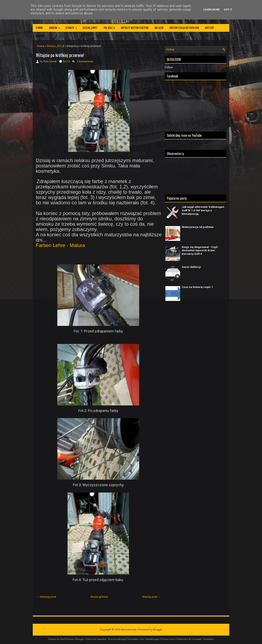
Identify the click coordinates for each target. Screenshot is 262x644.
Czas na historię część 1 (197, 287)
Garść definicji (191, 267)
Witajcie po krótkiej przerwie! (60, 55)
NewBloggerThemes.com (160, 639)
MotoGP (210, 28)
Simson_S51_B (55, 46)
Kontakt (40, 36)
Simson (56, 27)
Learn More (211, 10)
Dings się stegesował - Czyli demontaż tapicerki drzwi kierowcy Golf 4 (200, 251)
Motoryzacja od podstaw (184, 28)
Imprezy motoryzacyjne (135, 28)
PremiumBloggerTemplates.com (126, 639)
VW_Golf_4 (109, 28)
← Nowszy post (47, 597)
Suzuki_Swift (90, 28)
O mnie (39, 28)
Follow (169, 67)
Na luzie (159, 28)
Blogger (158, 630)
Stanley (73, 27)
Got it (228, 10)
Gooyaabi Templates (203, 639)
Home (41, 46)
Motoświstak (129, 630)
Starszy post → (151, 597)
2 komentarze (85, 61)
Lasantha (101, 639)
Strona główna (99, 597)
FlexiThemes (67, 639)
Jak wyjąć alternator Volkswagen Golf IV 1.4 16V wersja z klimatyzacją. (203, 210)
